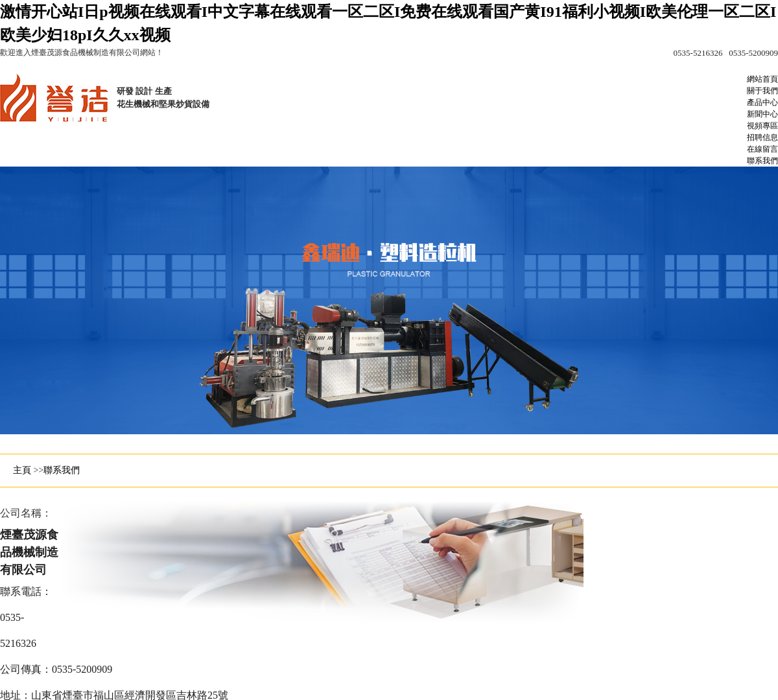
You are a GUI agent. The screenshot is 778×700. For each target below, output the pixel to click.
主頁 (22, 470)
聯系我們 (62, 470)
